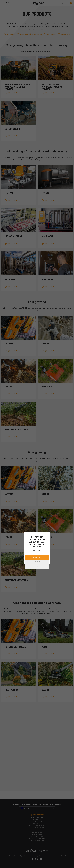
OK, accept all (37, 557)
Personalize (37, 566)
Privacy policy (37, 551)
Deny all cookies (37, 562)
